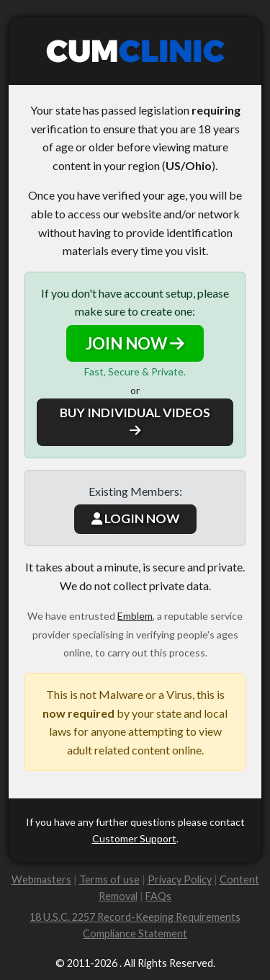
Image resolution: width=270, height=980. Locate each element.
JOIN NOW (135, 343)
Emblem (135, 616)
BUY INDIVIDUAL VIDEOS (135, 421)
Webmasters (41, 879)
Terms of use (109, 879)
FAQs (158, 896)
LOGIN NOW (135, 518)
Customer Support (134, 838)
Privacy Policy (180, 879)
